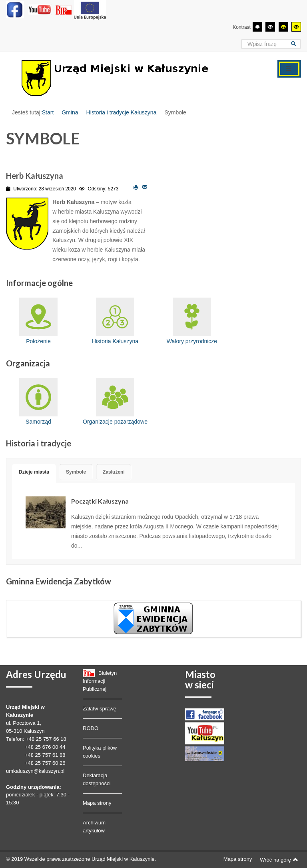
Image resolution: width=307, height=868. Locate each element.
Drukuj (136, 187)
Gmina (70, 112)
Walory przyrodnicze (192, 321)
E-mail (145, 187)
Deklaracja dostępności (97, 779)
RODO (91, 728)
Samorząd (38, 401)
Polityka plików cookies (100, 752)
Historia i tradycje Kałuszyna (122, 112)
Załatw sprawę (100, 709)
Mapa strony (97, 803)
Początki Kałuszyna (100, 501)
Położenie (38, 321)
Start (48, 112)
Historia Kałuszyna (115, 321)
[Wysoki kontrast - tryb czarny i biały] (270, 27)
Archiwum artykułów (94, 827)
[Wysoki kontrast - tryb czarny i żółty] (283, 27)
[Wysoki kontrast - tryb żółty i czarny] (296, 27)
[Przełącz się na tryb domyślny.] (257, 27)
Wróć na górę (279, 860)
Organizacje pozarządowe (115, 401)
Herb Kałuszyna (35, 176)
